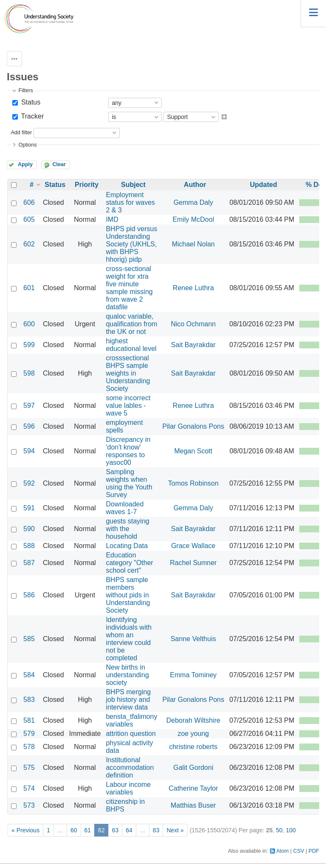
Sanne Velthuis (193, 639)
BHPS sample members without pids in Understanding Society (128, 595)
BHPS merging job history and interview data (128, 700)
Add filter (21, 133)
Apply (25, 164)
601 (29, 288)
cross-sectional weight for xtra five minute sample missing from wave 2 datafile (129, 288)
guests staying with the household (127, 529)
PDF (314, 851)
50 (279, 830)
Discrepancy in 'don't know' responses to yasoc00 (128, 451)
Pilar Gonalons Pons (193, 426)
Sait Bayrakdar (193, 345)
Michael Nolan (193, 244)
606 (29, 202)
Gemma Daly (193, 202)
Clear (59, 164)
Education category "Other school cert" (129, 563)
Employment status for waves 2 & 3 (130, 202)
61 (88, 830)
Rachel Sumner (193, 563)
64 (129, 830)
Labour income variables (128, 788)
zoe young (193, 734)
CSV (299, 851)
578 (29, 747)
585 (29, 639)
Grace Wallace (193, 546)
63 (115, 830)
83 (156, 830)
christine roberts (193, 747)
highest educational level (131, 345)
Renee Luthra (193, 288)
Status (30, 102)
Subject (133, 185)
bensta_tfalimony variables (131, 720)
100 (291, 830)
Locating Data (127, 546)
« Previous (25, 830)
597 (29, 406)
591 (29, 508)
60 (74, 830)
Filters (25, 90)
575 (29, 768)
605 (29, 219)
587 (29, 563)
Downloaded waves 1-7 (125, 508)
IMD (112, 219)
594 (29, 451)
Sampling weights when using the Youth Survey (129, 483)
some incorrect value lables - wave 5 (128, 406)
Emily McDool (193, 219)
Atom (282, 851)
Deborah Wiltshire (193, 720)
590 (29, 529)
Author (195, 185)
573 (29, 805)
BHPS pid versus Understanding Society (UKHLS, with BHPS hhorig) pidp (131, 244)
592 (29, 483)
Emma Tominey (193, 675)
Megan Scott (193, 451)
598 (29, 373)
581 (29, 720)
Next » (175, 830)
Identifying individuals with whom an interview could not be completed (129, 639)
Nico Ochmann (193, 324)
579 (29, 734)
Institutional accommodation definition (130, 768)
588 (29, 546)
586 (29, 595)
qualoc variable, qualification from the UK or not (131, 324)
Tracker (31, 116)
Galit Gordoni (193, 768)
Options (27, 145)
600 (29, 324)
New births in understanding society (127, 675)
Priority (87, 185)
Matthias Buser (193, 805)
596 (29, 426)
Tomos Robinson (193, 483)
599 (29, 345)
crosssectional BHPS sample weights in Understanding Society (128, 373)
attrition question (131, 734)
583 (29, 700)
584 (29, 675)
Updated (264, 185)
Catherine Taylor (193, 788)
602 (29, 244)
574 (29, 788)
